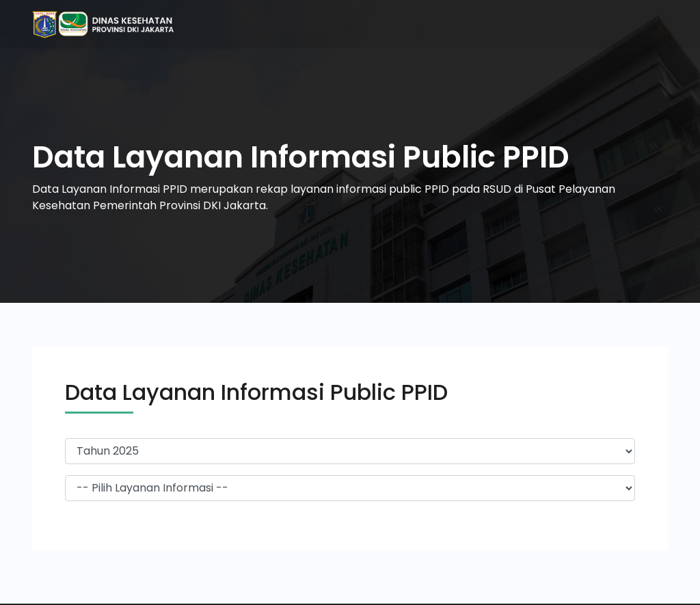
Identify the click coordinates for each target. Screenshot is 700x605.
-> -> (350, 488)
